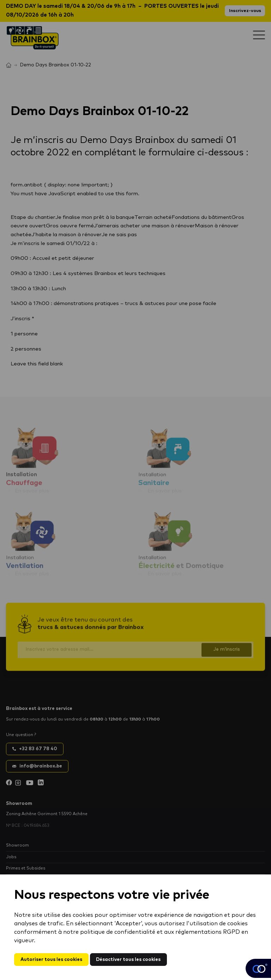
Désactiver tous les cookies (128, 960)
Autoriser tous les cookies (51, 960)
